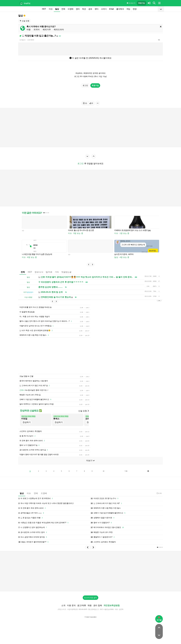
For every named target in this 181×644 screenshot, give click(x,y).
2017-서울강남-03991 (107, 609)
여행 (29, 30)
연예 (63, 9)
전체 (23, 272)
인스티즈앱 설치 (90, 598)
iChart (111, 9)
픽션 (84, 9)
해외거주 (47, 30)
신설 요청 (24, 21)
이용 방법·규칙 (131, 3)
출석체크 (120, 9)
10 (104, 471)
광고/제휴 (82, 605)
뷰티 (97, 9)
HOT (44, 9)
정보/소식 (39, 272)
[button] (89, 265)
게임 (128, 9)
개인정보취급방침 (112, 605)
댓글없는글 (66, 272)
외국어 (37, 30)
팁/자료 (49, 272)
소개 (63, 605)
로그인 (85, 85)
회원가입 (142, 3)
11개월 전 (22, 40)
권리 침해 (98, 605)
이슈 (51, 9)
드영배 (70, 9)
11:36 (159, 493)
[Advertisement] (90, 571)
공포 (90, 9)
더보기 (90, 461)
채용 (90, 605)
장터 (78, 9)
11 (85, 103)
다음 (126, 471)
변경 (135, 9)
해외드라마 (59, 30)
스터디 (104, 9)
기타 (57, 272)
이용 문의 (71, 605)
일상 (57, 9)
